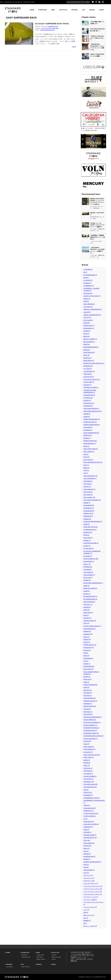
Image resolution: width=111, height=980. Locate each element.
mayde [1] (87, 591)
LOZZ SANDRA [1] (89, 575)
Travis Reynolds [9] (90, 808)
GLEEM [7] (87, 503)
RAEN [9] (87, 656)
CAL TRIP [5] (88, 369)
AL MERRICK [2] (89, 286)
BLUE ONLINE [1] (89, 352)
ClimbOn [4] (87, 400)
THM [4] (86, 790)
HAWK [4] (87, 524)
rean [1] (86, 661)
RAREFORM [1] (88, 658)
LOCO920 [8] (88, 569)
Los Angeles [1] (88, 572)
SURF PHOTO (26, 967)
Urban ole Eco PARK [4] (91, 824)
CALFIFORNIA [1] (89, 371)
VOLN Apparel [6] (89, 843)
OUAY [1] (86, 623)
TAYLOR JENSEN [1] (90, 776)
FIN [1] (86, 473)
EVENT (102, 10)
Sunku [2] (87, 744)
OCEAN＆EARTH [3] (90, 621)
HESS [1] (86, 535)
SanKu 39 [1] (88, 679)
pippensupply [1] (89, 647)
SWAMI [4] (87, 763)
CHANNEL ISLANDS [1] (91, 387)
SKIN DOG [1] (88, 712)
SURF (53, 10)
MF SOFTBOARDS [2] (90, 596)
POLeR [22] (87, 650)
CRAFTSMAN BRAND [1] (91, 408)
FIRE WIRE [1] (88, 481)
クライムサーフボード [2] (91, 883)
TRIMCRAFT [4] (89, 811)
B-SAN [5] (87, 323)
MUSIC (54, 959)
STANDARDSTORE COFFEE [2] (94, 736)
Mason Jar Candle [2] (90, 588)
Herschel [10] (88, 532)
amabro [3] (87, 299)
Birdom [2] (87, 350)
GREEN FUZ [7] (89, 513)
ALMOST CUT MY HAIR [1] (92, 296)
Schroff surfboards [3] (90, 685)
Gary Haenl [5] (88, 495)
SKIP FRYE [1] (88, 714)
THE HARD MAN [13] (90, 787)
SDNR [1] (87, 687)
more (74, 47)
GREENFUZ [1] (88, 516)
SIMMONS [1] (88, 704)
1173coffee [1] (88, 269)
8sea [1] (86, 277)
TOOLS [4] (87, 805)
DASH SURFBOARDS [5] (91, 433)
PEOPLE (92, 10)
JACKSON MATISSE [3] (91, 543)
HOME (32, 10)
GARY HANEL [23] (89, 497)
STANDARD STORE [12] (91, 733)
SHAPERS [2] (88, 693)
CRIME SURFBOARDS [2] (92, 425)
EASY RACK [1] (89, 460)
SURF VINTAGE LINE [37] (92, 755)
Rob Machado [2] (89, 666)
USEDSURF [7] (88, 827)
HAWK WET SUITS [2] (91, 527)
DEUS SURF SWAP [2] (91, 449)
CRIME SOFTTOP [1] (90, 422)
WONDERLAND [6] (89, 856)
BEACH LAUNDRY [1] (90, 339)
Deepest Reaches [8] (90, 441)
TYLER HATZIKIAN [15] (91, 813)
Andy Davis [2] (88, 307)
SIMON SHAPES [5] (90, 706)
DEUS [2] (87, 446)
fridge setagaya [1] (89, 489)
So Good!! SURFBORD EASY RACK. (52, 24)
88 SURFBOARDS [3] (90, 275)
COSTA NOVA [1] (89, 403)
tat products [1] (88, 773)
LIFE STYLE (63, 10)
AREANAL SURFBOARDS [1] (93, 309)
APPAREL (75, 10)
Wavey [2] (87, 848)
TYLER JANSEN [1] (90, 816)
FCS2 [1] (86, 470)
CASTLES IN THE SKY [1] (92, 379)
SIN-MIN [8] (87, 709)
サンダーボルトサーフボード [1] (93, 894)
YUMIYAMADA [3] (89, 870)
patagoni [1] (87, 631)
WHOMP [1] (87, 854)
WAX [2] (86, 851)
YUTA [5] (86, 873)
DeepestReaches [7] (90, 443)
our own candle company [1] (92, 626)
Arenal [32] (87, 312)
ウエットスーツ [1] (89, 878)
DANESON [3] (88, 430)
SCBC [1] (87, 682)
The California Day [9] (90, 784)
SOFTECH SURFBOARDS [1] (93, 717)
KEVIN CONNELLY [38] (91, 559)
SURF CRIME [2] (89, 747)
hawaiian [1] (87, 519)
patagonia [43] (88, 634)
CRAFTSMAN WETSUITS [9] (93, 411)
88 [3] (85, 272)
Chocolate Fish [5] (89, 395)
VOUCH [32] (87, 846)
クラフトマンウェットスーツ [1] (93, 889)
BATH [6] (86, 334)
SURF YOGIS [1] (89, 757)
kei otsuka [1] (88, 556)
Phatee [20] (87, 639)
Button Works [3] (89, 360)
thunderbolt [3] (88, 795)
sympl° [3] (87, 765)
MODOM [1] (87, 607)
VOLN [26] (87, 840)
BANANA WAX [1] (89, 325)
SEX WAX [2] (88, 690)
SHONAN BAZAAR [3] (90, 701)
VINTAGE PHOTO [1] (90, 838)
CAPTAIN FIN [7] (89, 377)
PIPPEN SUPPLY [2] (90, 645)
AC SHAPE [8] (88, 280)
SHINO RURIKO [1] (90, 698)
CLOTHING (9, 967)
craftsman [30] (88, 406)
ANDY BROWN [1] (89, 304)
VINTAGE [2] (88, 832)
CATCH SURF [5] (89, 382)
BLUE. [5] (87, 355)
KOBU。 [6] (87, 564)
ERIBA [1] (87, 468)
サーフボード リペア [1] (91, 897)
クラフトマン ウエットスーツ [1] (93, 886)
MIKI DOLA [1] (88, 604)
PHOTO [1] (87, 642)
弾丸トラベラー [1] (89, 915)
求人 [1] (86, 918)
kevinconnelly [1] (89, 561)
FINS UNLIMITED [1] (90, 478)
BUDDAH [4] (87, 358)
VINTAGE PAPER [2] (90, 835)
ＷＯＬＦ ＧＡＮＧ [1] (90, 926)
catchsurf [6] (88, 385)
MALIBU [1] (87, 580)
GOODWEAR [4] (89, 508)
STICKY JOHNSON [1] (91, 739)
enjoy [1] (86, 465)
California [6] (88, 374)
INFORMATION (26, 957)
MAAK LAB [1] (88, 578)
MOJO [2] (87, 610)
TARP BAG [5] (88, 771)
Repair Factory (41, 959)
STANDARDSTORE (53, 26)
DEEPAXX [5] (88, 435)
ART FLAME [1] (88, 320)
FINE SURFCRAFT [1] (90, 476)
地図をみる (74, 961)
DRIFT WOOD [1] (89, 451)
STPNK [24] (87, 741)
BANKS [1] (87, 331)
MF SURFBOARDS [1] (90, 599)
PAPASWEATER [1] (90, 629)
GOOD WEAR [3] (89, 505)
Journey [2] (87, 546)
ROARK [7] (87, 664)
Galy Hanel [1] (88, 492)
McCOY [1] (87, 594)
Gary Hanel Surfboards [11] (92, 500)
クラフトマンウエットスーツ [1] (93, 891)
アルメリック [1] (88, 875)
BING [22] (87, 344)
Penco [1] (87, 637)
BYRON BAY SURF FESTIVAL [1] (94, 363)
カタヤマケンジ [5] (89, 881)
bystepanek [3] (88, 366)
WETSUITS (40, 957)
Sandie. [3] (87, 677)
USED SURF (55, 28)
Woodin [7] (87, 859)
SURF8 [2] (87, 760)
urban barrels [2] (89, 821)
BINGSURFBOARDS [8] (91, 347)
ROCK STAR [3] (89, 669)
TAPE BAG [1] (88, 768)
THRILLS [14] (88, 792)
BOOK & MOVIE (56, 957)
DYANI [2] (87, 457)
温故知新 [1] (87, 920)
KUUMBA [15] (88, 567)
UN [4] (86, 819)
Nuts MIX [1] (87, 618)
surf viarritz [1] (88, 752)
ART (84, 10)
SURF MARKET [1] (89, 749)
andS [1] (86, 301)
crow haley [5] (88, 427)
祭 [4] (85, 923)
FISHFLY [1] (87, 486)
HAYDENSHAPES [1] (90, 530)
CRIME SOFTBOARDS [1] (92, 419)
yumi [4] (86, 867)
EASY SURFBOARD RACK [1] (93, 462)
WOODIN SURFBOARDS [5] (92, 862)
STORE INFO (42, 10)
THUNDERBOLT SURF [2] (92, 798)
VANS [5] (86, 830)
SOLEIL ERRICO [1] (90, 720)
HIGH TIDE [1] (88, 538)
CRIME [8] (87, 417)
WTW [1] (86, 865)
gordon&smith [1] (89, 511)
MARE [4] (87, 586)
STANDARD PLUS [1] (90, 730)
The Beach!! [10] (89, 782)
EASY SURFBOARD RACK (47, 30)
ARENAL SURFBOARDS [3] (92, 315)
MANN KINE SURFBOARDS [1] (93, 583)
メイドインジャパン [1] (90, 907)
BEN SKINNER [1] (89, 342)
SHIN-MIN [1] (88, 695)
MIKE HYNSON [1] (89, 602)
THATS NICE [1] (89, 779)
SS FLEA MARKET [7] (90, 725)
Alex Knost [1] (88, 293)
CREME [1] (87, 414)
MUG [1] (86, 615)
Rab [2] (86, 653)
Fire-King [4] (88, 484)
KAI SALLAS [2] (89, 548)
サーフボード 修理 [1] (90, 900)
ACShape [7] (88, 283)
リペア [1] (87, 910)
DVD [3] (86, 454)
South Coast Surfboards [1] (92, 722)
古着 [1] (86, 912)
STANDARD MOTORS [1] (91, 728)
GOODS (54, 955)
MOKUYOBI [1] (88, 612)
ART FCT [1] (87, 317)
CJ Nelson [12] (88, 398)
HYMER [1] (87, 540)
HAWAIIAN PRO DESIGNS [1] (93, 521)
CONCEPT (24, 955)
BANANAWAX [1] (89, 328)
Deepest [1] (87, 438)
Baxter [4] (87, 336)
